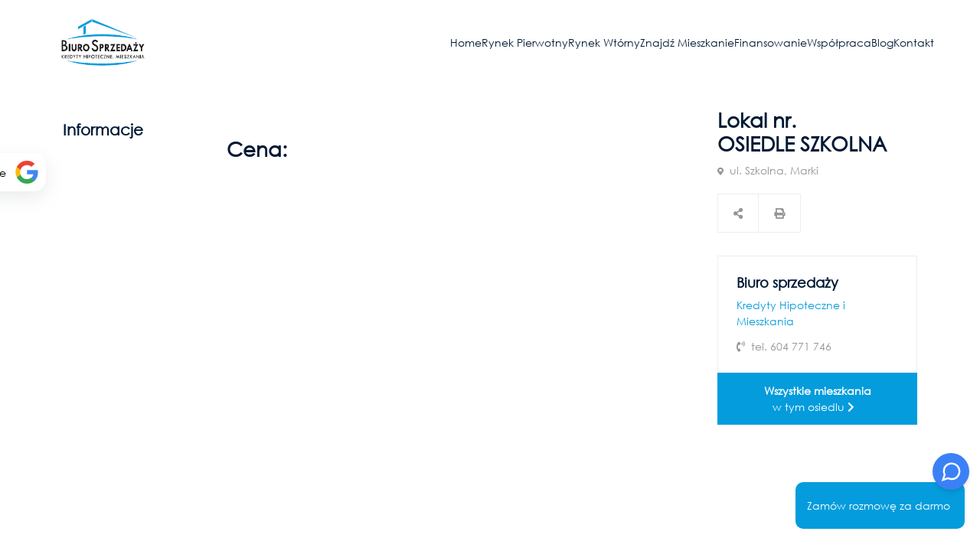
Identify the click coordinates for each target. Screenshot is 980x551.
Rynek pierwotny (525, 42)
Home (466, 42)
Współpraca (839, 42)
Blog (882, 42)
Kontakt (914, 42)
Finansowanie (771, 42)
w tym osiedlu (818, 399)
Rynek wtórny (604, 42)
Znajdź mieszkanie (687, 42)
